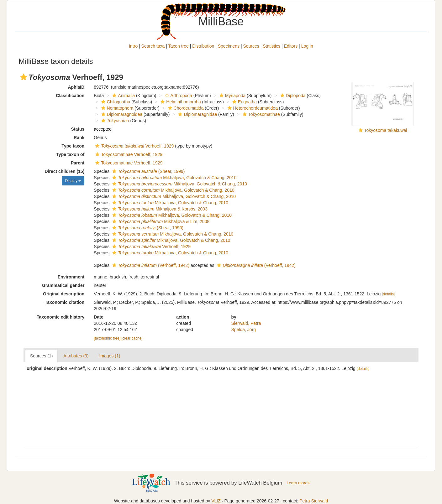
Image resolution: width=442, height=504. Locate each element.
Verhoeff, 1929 (134, 146)
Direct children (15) (65, 171)
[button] (24, 77)
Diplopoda (292, 96)
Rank (79, 138)
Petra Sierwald (314, 501)
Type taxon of (70, 154)
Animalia (123, 96)
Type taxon (73, 146)
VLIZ (216, 501)
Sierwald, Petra (246, 323)
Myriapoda (232, 96)
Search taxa (153, 46)
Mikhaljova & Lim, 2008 (160, 221)
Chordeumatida (185, 108)
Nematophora (117, 108)
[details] (388, 294)
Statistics (271, 46)
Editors (291, 46)
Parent (78, 163)
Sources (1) (41, 356)
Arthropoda (178, 96)
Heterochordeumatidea (252, 108)
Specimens (229, 46)
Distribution (203, 46)
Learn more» (298, 483)
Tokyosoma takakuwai (386, 130)
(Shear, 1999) (148, 171)
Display (73, 181)
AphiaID (76, 87)
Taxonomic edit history (61, 317)
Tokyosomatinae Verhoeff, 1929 (128, 154)
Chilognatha (115, 102)
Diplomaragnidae (197, 114)
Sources (251, 46)
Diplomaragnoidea (121, 114)
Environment (71, 277)
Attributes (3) (76, 356)
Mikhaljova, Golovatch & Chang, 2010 (174, 178)
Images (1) (110, 356)
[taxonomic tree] (107, 338)
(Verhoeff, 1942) (150, 265)
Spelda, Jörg (244, 330)
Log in (307, 46)
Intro (133, 46)
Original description (64, 294)
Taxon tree (179, 46)
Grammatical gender (63, 285)
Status (78, 129)
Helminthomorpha (180, 102)
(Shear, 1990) (147, 228)
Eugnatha (244, 102)
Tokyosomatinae (260, 114)
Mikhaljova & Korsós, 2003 (159, 209)
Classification (70, 96)
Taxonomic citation (65, 302)
